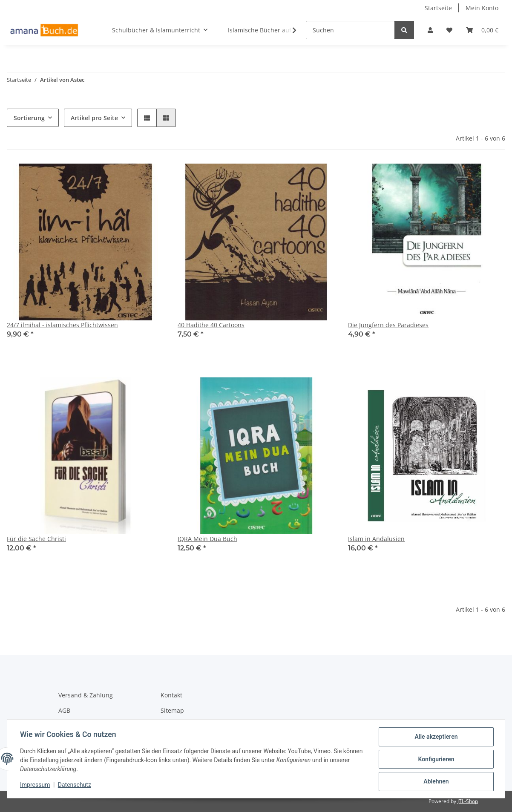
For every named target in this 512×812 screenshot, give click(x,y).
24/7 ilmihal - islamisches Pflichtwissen (62, 325)
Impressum (36, 786)
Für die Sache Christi (36, 539)
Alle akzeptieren (435, 737)
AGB (64, 710)
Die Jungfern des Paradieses (388, 325)
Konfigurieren (435, 760)
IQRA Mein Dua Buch (207, 539)
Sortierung (29, 118)
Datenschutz (75, 786)
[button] (430, 30)
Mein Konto (482, 8)
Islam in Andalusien (376, 539)
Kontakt (171, 695)
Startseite (438, 8)
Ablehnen (435, 782)
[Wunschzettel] (449, 30)
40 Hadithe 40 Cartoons (211, 325)
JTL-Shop (468, 801)
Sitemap (172, 710)
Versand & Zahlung (86, 695)
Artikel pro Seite (94, 118)
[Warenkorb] (482, 30)
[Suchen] (350, 30)
